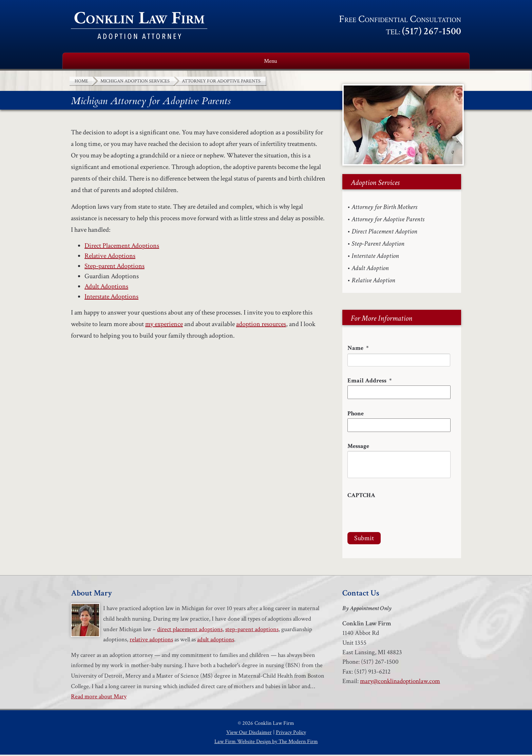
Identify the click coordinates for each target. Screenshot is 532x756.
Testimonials (390, 62)
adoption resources (261, 325)
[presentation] (399, 515)
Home (81, 62)
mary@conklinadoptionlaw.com (400, 683)
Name (358, 349)
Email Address (369, 382)
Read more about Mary (99, 698)
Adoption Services (229, 62)
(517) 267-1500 (432, 31)
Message (358, 447)
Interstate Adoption (375, 257)
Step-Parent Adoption (378, 245)
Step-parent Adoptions (115, 267)
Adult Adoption (370, 269)
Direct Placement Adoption (384, 233)
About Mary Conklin (144, 62)
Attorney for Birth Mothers (384, 208)
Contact (445, 62)
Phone (356, 415)
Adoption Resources (313, 62)
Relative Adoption (373, 282)
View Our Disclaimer (249, 734)
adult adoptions (216, 641)
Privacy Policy (291, 734)
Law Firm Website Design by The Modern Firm (266, 743)
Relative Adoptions (110, 257)
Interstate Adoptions (111, 298)
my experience (164, 325)
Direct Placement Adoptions (122, 247)
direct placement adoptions (190, 631)
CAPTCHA (361, 497)
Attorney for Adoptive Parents (388, 221)
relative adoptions (151, 641)
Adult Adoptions (106, 288)
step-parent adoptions (252, 631)
